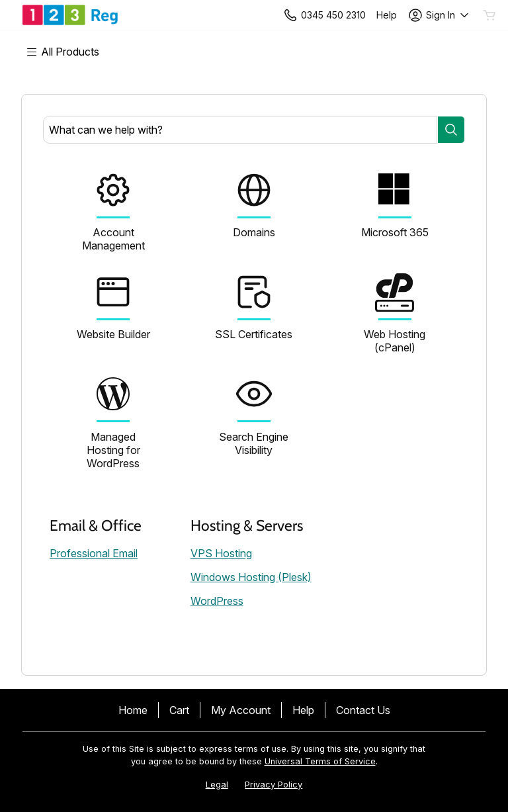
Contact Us (363, 710)
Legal (217, 785)
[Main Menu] (69, 52)
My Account (241, 710)
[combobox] (240, 130)
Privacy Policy (274, 785)
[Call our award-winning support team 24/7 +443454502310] (387, 15)
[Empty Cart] (490, 15)
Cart (179, 710)
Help (303, 710)
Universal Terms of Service (320, 761)
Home (133, 710)
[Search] (451, 130)
